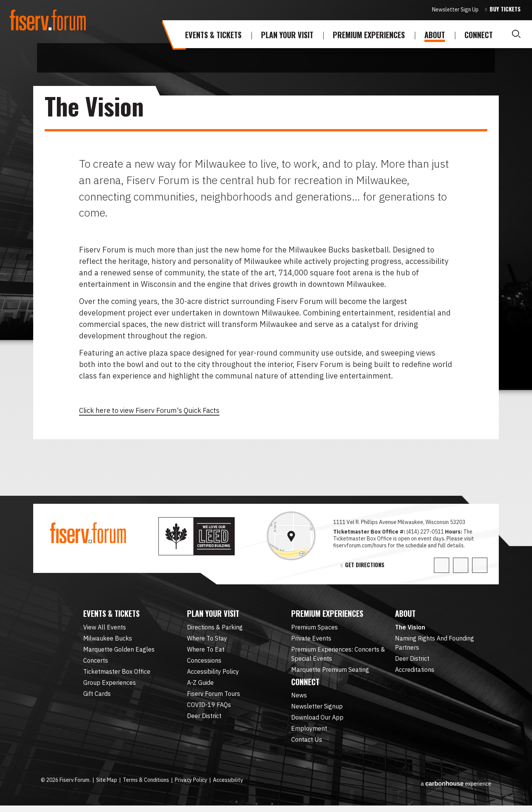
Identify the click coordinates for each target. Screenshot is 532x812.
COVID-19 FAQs (209, 708)
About (435, 35)
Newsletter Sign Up (455, 10)
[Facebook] (461, 565)
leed (206, 536)
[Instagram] (480, 565)
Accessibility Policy (213, 675)
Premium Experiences (369, 35)
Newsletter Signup (317, 713)
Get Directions (365, 565)
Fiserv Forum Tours (214, 697)
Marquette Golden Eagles (119, 652)
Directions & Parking (215, 630)
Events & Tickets (213, 35)
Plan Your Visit (287, 35)
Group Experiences (110, 686)
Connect (479, 35)
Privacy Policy (191, 786)
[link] (291, 536)
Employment (309, 735)
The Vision (410, 630)
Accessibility (228, 786)
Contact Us (307, 746)
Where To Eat (206, 652)
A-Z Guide (200, 686)
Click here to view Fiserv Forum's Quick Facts (158, 410)
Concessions (204, 663)
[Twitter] (442, 565)
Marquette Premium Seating (330, 673)
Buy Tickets (505, 9)
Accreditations (415, 673)
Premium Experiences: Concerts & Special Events (338, 657)
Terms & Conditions (146, 786)
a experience (456, 787)
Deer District (204, 719)
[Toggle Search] (516, 34)
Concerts (96, 663)
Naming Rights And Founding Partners (434, 646)
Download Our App (317, 724)
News (299, 702)
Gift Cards (97, 697)
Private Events (311, 641)
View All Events (105, 630)
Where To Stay (207, 641)
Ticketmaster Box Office (117, 675)
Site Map (107, 786)
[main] (266, 296)
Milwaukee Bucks (108, 641)
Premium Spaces (314, 630)
